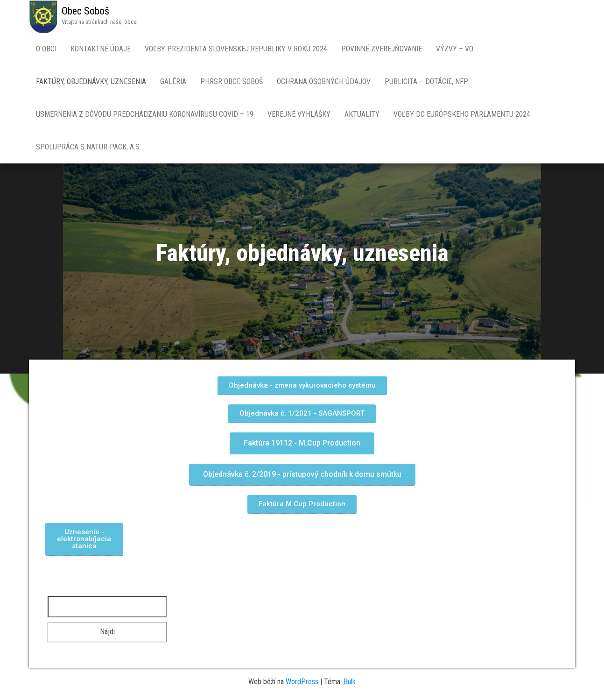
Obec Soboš (85, 11)
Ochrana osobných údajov (324, 81)
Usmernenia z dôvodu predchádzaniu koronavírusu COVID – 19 (145, 114)
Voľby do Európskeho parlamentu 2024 (462, 114)
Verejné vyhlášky (299, 114)
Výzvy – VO (455, 49)
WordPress (302, 682)
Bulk (350, 682)
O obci (46, 49)
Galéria (173, 81)
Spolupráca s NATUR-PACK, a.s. (88, 147)
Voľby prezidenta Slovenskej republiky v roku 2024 (236, 49)
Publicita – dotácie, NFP (426, 81)
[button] (302, 386)
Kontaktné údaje (101, 49)
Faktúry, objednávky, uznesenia (91, 81)
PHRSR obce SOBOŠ (232, 81)
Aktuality (362, 114)
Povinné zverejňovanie (382, 49)
